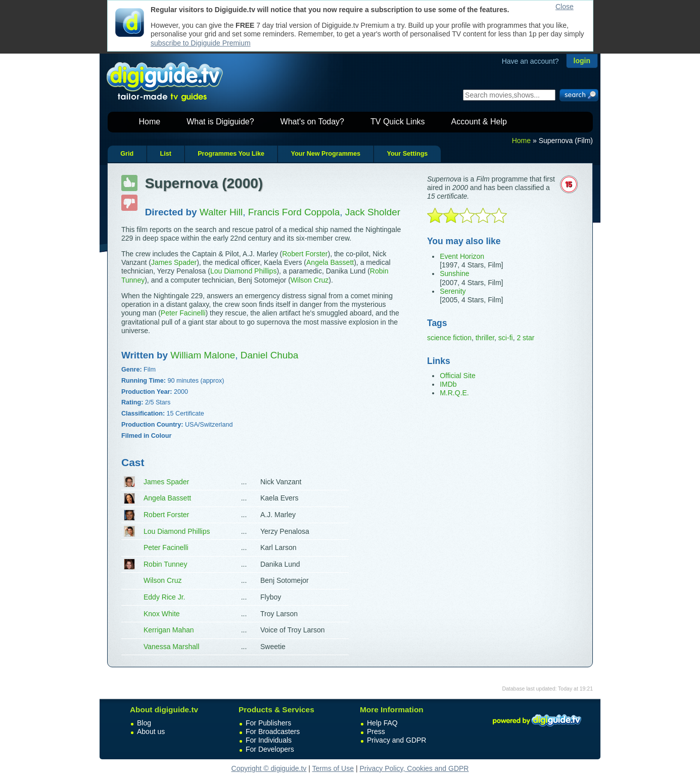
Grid (127, 154)
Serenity (453, 291)
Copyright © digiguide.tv (269, 768)
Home (150, 122)
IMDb (448, 384)
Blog (144, 723)
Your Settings (407, 154)
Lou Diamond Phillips (244, 271)
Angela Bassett (330, 262)
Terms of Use (333, 768)
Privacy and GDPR (396, 740)
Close (565, 7)
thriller (485, 338)
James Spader (174, 262)
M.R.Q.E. (454, 393)
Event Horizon (462, 256)
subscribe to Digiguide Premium (201, 43)
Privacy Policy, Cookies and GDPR (414, 768)
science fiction (449, 338)
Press (376, 731)
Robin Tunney (165, 564)
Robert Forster (305, 254)
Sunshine (454, 273)
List (165, 154)
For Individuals (269, 740)
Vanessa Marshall (171, 647)
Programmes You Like (231, 154)
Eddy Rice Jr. (164, 597)
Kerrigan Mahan (169, 630)
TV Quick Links (398, 122)
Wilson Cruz (310, 280)
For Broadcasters (273, 731)
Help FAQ (382, 723)
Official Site (458, 376)
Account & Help (479, 122)
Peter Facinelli (183, 313)
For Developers (270, 749)
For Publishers (268, 723)
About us (151, 731)
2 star (525, 338)
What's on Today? (312, 122)
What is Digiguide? (220, 122)
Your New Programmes (325, 154)
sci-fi (506, 338)
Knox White (162, 614)
